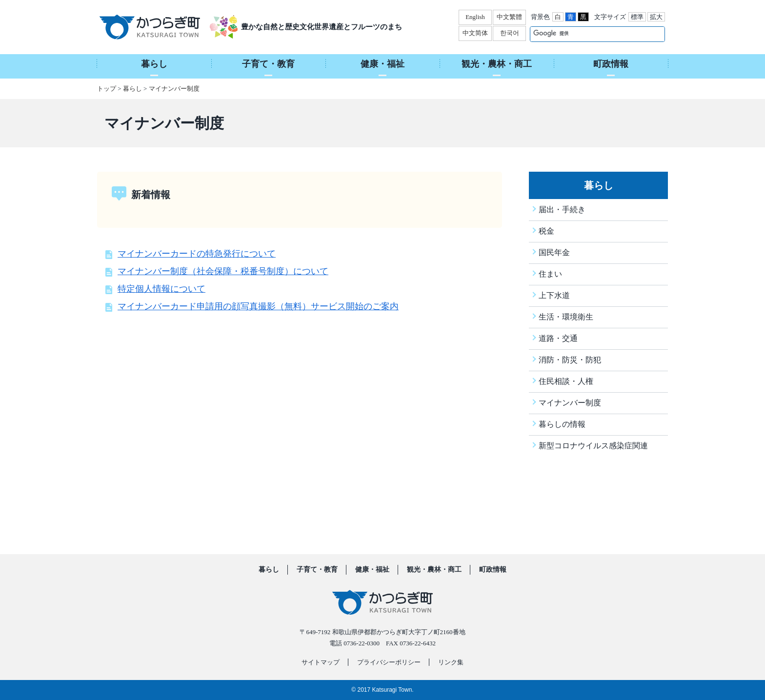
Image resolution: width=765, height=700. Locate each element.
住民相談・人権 (566, 381)
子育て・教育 (317, 570)
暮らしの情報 (562, 424)
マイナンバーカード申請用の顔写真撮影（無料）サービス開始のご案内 (258, 306)
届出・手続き (562, 210)
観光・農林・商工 (434, 570)
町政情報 (493, 570)
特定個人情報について (161, 289)
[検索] (587, 34)
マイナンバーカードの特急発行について (197, 254)
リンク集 (451, 662)
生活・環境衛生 (566, 317)
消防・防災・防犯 (570, 360)
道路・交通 (558, 338)
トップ (107, 89)
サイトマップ (321, 662)
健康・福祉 (372, 570)
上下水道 (554, 295)
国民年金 (554, 252)
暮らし (132, 89)
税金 (546, 231)
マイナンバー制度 (174, 89)
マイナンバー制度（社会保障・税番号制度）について (223, 271)
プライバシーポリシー (389, 662)
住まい (550, 274)
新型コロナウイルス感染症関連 (593, 446)
